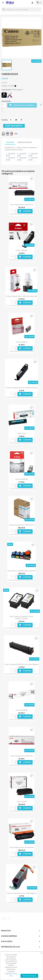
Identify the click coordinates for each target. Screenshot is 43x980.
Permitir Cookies (29, 976)
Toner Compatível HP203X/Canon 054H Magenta (22, 664)
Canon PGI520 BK (21, 479)
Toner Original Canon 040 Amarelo (21, 847)
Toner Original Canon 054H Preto (21, 205)
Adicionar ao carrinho (22, 105)
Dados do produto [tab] (25, 142)
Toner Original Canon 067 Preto (22, 756)
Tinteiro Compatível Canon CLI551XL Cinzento (22, 388)
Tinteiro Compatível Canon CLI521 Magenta (22, 893)
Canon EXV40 (22, 802)
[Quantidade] (4, 105)
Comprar (25, 211)
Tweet (16, 120)
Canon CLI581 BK (22, 250)
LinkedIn (9, 919)
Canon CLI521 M (22, 342)
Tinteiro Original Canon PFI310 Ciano (21, 525)
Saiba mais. (13, 975)
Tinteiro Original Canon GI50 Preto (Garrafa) (21, 296)
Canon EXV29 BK (21, 710)
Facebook (3, 919)
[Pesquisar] (21, 9)
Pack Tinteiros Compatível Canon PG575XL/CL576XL (21, 618)
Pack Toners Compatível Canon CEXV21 (21, 571)
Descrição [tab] (10, 142)
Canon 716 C (22, 433)
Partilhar (11, 120)
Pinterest (21, 120)
